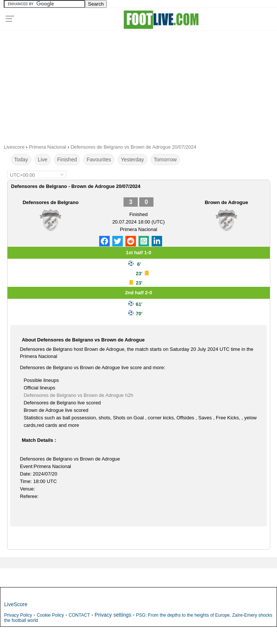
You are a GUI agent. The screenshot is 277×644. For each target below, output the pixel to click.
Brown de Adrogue (226, 202)
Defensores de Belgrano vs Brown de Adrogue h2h (78, 395)
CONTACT (79, 615)
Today (21, 160)
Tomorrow (165, 160)
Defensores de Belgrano (51, 202)
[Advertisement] (138, 85)
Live (43, 160)
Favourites (99, 160)
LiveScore (16, 604)
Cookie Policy (50, 615)
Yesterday (133, 160)
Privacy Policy (18, 615)
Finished (67, 160)
